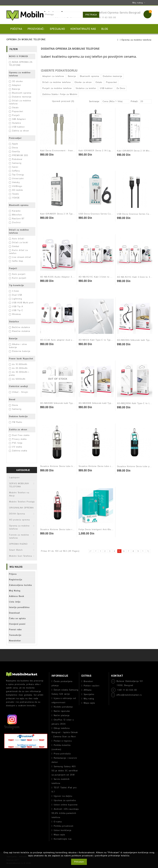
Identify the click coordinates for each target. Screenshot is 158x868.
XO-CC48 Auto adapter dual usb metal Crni (63, 340)
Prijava (13, 574)
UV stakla (15, 447)
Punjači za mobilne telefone (57, 88)
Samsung (15, 163)
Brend (12, 400)
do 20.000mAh (18, 368)
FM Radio (16, 422)
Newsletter (15, 641)
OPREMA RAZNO (18, 544)
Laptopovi (14, 478)
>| (148, 551)
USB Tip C (16, 310)
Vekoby (14, 182)
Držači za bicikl (19, 243)
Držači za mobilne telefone (19, 231)
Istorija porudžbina (19, 607)
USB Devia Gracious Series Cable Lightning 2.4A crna (107, 214)
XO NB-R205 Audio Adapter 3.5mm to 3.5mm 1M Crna (69, 277)
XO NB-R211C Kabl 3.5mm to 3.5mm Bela (101, 277)
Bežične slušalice (19, 327)
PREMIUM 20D (19, 155)
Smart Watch (16, 550)
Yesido (14, 194)
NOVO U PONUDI (18, 56)
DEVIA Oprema (17, 514)
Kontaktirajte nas (83, 29)
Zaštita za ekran (19, 131)
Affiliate (88, 690)
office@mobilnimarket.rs (129, 695)
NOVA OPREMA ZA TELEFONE (21, 64)
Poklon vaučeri (91, 686)
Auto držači (17, 239)
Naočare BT (17, 219)
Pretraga (91, 15)
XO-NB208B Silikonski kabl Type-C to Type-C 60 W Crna (109, 403)
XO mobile (16, 190)
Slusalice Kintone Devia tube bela (58, 466)
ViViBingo (16, 186)
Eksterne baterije (20, 351)
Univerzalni (16, 179)
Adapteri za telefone (53, 76)
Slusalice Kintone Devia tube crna (97, 466)
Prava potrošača (62, 754)
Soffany (14, 171)
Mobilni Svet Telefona (21, 556)
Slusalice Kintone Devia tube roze (58, 530)
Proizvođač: (36, 29)
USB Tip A (16, 307)
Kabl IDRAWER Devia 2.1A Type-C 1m (60, 214)
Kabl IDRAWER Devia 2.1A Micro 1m (136, 151)
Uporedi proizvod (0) (63, 101)
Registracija (16, 580)
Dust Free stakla (19, 435)
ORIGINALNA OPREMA (21, 508)
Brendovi (88, 681)
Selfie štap (16, 261)
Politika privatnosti (63, 826)
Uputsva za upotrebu (65, 800)
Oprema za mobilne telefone (136, 40)
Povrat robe (15, 630)
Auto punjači (17, 274)
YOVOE (14, 198)
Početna (16, 29)
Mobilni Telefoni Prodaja (22, 502)
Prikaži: (132, 101)
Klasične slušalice (20, 331)
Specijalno (57, 29)
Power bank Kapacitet (21, 359)
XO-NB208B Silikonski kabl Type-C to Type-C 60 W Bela (70, 403)
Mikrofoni (15, 215)
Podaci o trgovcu (63, 741)
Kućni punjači (18, 278)
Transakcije (15, 635)
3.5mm (14, 291)
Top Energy (17, 175)
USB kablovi (17, 127)
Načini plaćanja (62, 715)
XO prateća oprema (19, 520)
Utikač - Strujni (19, 392)
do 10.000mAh (18, 364)
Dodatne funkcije (18, 416)
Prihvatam (79, 862)
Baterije (15, 89)
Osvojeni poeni (17, 624)
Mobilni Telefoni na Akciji (19, 494)
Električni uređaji (18, 386)
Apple (14, 144)
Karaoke (15, 211)
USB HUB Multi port (21, 303)
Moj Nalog (15, 591)
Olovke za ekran (83, 82)
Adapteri (15, 85)
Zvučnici (15, 223)
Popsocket (16, 111)
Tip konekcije (16, 285)
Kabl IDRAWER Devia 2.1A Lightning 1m (100, 151)
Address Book (17, 596)
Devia (13, 148)
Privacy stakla (18, 439)
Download (14, 613)
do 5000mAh (17, 379)
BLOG (105, 29)
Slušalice (15, 123)
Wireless (15, 314)
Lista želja (15, 602)
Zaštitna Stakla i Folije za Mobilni (60, 94)
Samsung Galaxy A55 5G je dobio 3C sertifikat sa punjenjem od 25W (65, 771)
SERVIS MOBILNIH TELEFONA (19, 485)
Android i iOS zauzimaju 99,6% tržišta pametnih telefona (65, 813)
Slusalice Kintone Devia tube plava (135, 466)
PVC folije (16, 443)
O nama (58, 822)
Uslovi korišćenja (62, 830)
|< (91, 551)
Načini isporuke (62, 711)
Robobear (16, 159)
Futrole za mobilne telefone (19, 536)
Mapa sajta (59, 835)
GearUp (15, 152)
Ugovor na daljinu (63, 796)
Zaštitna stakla (18, 451)
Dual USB (16, 295)
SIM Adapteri (17, 119)
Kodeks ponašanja (63, 707)
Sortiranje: (95, 101)
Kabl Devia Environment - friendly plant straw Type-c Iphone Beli (75, 151)
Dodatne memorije (20, 97)
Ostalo (14, 108)
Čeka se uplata (17, 619)
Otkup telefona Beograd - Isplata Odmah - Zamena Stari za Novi (65, 732)
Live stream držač (20, 257)
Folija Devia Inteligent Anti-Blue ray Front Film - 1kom (107, 530)
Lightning (15, 299)
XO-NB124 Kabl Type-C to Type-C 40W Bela (102, 340)
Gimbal (14, 246)
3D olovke (16, 81)
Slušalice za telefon (86, 88)
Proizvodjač (15, 138)
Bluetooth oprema (20, 93)
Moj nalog (89, 699)
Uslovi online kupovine (66, 805)
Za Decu (121, 88)
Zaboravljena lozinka (20, 585)
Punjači (14, 115)
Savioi (14, 167)
